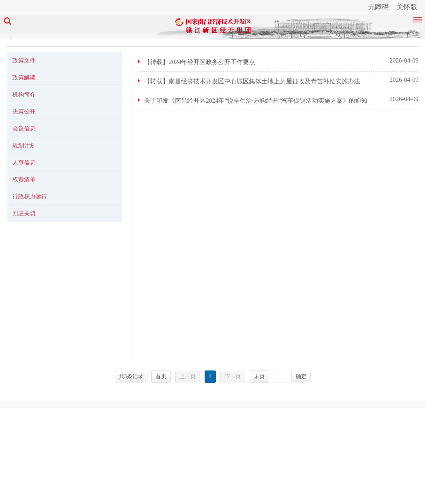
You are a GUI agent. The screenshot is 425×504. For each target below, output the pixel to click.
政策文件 (24, 61)
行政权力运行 (30, 196)
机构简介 (24, 95)
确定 (301, 376)
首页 (161, 376)
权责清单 (24, 179)
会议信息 (24, 129)
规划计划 (24, 145)
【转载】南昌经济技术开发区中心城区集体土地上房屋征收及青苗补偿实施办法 (252, 81)
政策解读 (24, 78)
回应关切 (24, 213)
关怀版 (407, 7)
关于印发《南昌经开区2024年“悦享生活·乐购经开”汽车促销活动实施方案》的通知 (256, 101)
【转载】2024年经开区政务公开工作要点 (200, 62)
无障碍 (378, 7)
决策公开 (24, 112)
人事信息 (24, 162)
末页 (259, 376)
